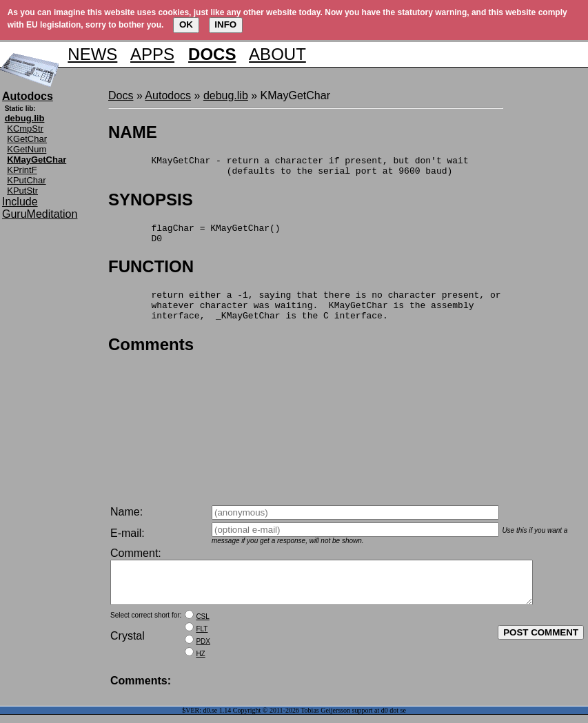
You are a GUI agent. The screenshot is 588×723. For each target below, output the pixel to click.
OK (186, 24)
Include (20, 202)
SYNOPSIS (151, 204)
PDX (203, 650)
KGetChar (27, 139)
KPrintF (22, 170)
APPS (152, 54)
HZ (200, 662)
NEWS (92, 54)
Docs (121, 95)
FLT (202, 637)
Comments (151, 359)
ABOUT (277, 54)
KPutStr (22, 191)
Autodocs (168, 95)
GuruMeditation (40, 214)
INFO (225, 24)
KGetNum (27, 149)
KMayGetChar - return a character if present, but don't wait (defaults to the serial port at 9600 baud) (288, 168)
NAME (133, 132)
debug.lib (226, 95)
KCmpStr (25, 129)
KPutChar (26, 180)
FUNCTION (151, 275)
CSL (202, 625)
